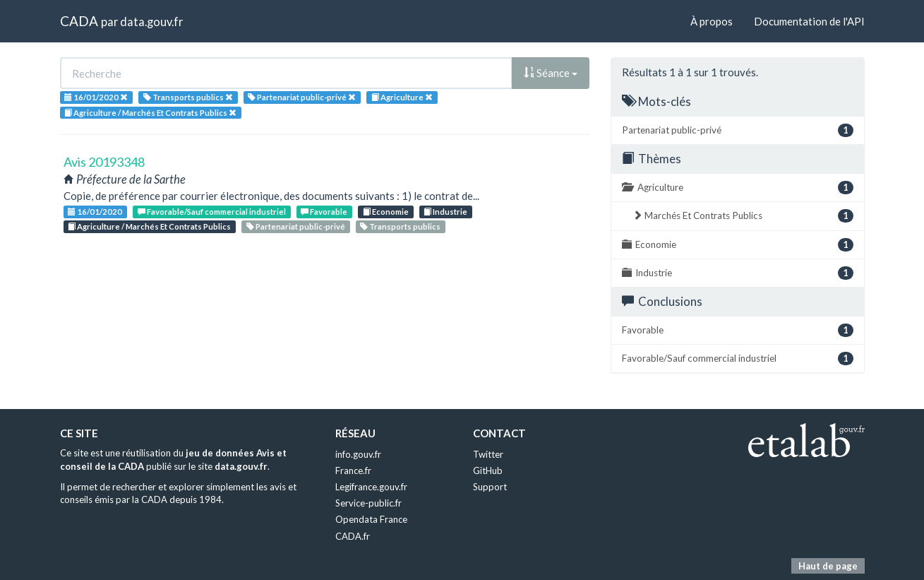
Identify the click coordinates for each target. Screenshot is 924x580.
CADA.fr (353, 536)
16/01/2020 (95, 212)
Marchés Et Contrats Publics (743, 216)
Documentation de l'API (809, 21)
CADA (79, 21)
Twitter (488, 454)
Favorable (324, 212)
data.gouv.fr (151, 22)
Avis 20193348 (104, 162)
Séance (551, 73)
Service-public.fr (368, 503)
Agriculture (738, 188)
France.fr (353, 470)
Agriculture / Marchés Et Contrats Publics (149, 226)
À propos (712, 21)
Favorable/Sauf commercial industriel (212, 212)
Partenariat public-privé (296, 226)
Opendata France (371, 519)
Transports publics (400, 226)
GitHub (488, 470)
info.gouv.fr (358, 454)
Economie (386, 212)
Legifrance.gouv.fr (371, 487)
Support (490, 487)
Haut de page (828, 566)
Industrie (445, 212)
